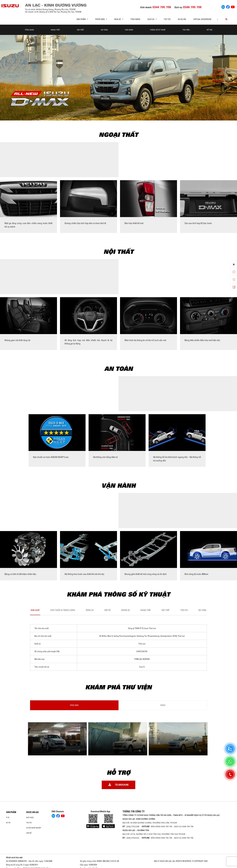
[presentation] (4, 323)
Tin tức (167, 19)
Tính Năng (135, 19)
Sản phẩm (11, 812)
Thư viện (186, 30)
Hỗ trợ (209, 30)
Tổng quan (29, 30)
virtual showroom (202, 19)
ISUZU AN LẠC (32, 812)
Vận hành (129, 30)
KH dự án (182, 19)
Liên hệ (29, 833)
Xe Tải (8, 823)
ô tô (8, 818)
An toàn (104, 30)
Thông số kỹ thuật (158, 30)
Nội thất (80, 30)
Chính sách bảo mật (14, 857)
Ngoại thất (55, 30)
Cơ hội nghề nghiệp (34, 828)
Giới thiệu (30, 818)
